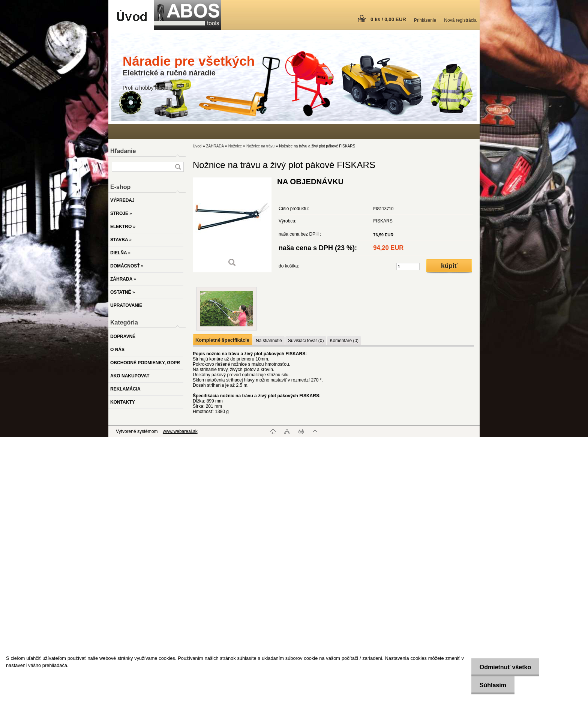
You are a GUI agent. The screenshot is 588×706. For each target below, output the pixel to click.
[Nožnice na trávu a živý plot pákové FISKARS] (232, 225)
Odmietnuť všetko (502, 667)
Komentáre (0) (344, 341)
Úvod (197, 146)
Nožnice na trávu (260, 146)
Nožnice (235, 146)
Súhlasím (490, 685)
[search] (178, 167)
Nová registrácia (460, 20)
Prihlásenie (425, 20)
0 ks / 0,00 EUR (388, 19)
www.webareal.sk (180, 431)
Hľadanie (123, 151)
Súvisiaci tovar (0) (306, 341)
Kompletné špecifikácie (222, 340)
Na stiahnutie (269, 341)
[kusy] (408, 267)
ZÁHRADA (215, 146)
